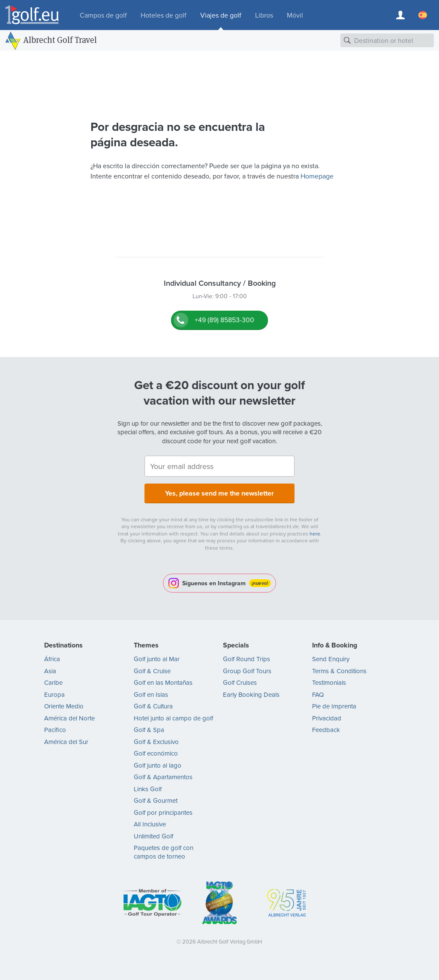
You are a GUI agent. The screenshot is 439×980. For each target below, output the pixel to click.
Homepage (317, 176)
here (315, 534)
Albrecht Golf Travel (60, 40)
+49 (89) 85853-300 (224, 320)
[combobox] (387, 40)
